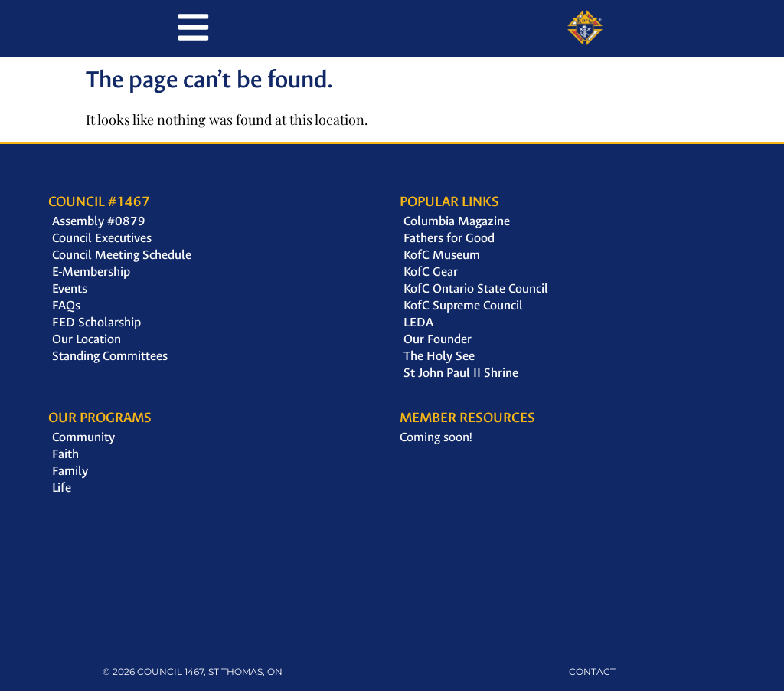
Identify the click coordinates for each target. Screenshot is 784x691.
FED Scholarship (96, 322)
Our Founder (438, 339)
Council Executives (102, 238)
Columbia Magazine (457, 221)
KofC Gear (431, 272)
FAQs (66, 305)
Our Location (87, 339)
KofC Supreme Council (463, 305)
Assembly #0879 (99, 221)
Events (70, 288)
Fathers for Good (449, 238)
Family (70, 471)
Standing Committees (110, 356)
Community (83, 437)
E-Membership (91, 272)
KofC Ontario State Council (476, 288)
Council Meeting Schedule (122, 255)
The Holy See (439, 356)
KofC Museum (442, 255)
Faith (65, 454)
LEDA (418, 322)
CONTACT (592, 671)
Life (62, 488)
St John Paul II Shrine (461, 373)
